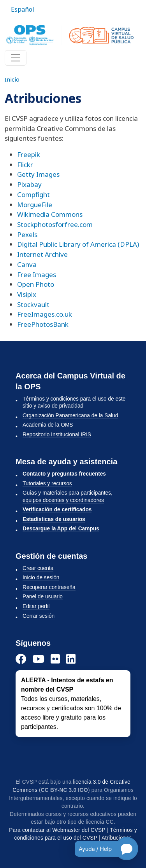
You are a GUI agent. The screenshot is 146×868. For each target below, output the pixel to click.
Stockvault (33, 304)
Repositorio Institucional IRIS (57, 435)
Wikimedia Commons (50, 214)
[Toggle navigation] (16, 58)
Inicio (12, 79)
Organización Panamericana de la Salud (70, 416)
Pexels (27, 234)
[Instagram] (55, 659)
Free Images (37, 275)
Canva (27, 264)
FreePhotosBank (43, 324)
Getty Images (38, 174)
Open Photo (36, 284)
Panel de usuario (43, 597)
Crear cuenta (38, 568)
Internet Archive (42, 254)
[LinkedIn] (71, 659)
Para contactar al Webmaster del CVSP (57, 830)
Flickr (25, 165)
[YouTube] (38, 659)
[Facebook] (21, 659)
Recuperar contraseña (49, 587)
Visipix (27, 294)
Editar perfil (36, 606)
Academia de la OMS (48, 425)
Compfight (33, 194)
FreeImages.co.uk (45, 314)
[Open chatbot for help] (101, 849)
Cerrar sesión (39, 616)
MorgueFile (35, 205)
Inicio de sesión (41, 578)
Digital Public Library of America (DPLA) (78, 244)
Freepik (29, 154)
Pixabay (29, 184)
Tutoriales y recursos (47, 484)
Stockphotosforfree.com (55, 224)
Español (23, 9)
